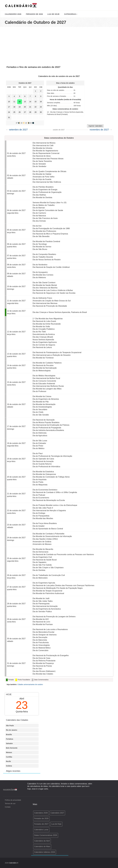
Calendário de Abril (42, 841)
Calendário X (14, 863)
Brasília (9, 735)
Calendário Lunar (41, 830)
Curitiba (9, 757)
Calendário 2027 (57, 813)
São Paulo (10, 726)
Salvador (9, 743)
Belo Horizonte (12, 748)
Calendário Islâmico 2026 (45, 852)
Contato (8, 807)
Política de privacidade (13, 800)
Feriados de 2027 (41, 824)
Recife (8, 761)
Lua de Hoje (54, 14)
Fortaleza (10, 739)
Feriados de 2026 (34, 14)
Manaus (9, 752)
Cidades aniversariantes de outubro (30, 684)
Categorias (71, 14)
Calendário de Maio (42, 846)
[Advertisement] (59, 45)
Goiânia (9, 766)
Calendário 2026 (13, 14)
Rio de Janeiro (12, 730)
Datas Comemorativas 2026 (46, 835)
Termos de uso (10, 803)
